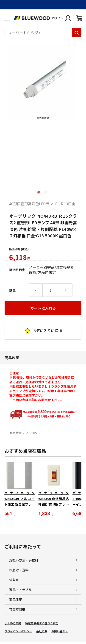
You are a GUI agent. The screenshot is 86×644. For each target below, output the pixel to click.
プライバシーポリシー (18, 631)
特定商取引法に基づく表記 (42, 623)
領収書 (14, 580)
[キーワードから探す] (77, 33)
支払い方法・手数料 (24, 560)
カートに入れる (43, 308)
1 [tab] (40, 193)
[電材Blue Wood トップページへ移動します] (32, 18)
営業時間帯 (17, 609)
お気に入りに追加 (43, 331)
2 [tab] (47, 193)
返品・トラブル (20, 590)
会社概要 (42, 631)
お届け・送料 (19, 570)
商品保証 (16, 600)
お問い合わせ (60, 631)
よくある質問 (13, 623)
